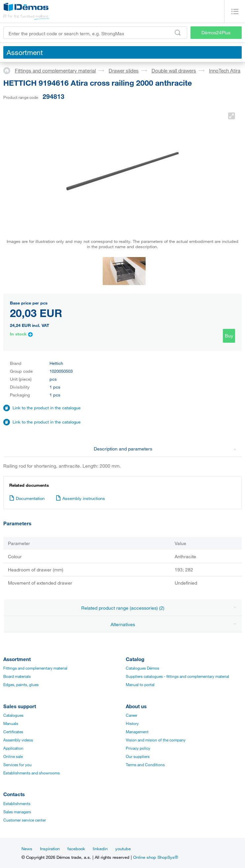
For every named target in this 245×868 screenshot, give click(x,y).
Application (13, 748)
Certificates (13, 732)
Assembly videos (18, 740)
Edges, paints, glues (21, 684)
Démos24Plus (216, 32)
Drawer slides (124, 71)
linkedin (100, 849)
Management (137, 732)
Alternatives (174, 624)
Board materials (17, 676)
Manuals (11, 723)
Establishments (17, 803)
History (132, 723)
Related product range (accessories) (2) (159, 608)
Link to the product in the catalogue (47, 408)
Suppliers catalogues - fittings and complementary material (177, 676)
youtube (123, 849)
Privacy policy (138, 748)
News (27, 849)
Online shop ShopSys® (156, 857)
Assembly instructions (80, 498)
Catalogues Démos (142, 668)
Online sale (13, 756)
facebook (76, 849)
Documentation (27, 498)
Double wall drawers (174, 71)
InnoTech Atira (225, 71)
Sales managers (17, 812)
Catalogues (13, 715)
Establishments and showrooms (32, 773)
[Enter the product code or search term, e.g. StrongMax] (95, 33)
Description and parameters (165, 449)
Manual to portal (140, 684)
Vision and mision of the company (156, 740)
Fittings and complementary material (55, 71)
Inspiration (50, 849)
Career (132, 715)
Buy (229, 336)
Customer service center (25, 820)
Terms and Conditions (145, 765)
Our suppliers (138, 756)
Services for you (17, 765)
